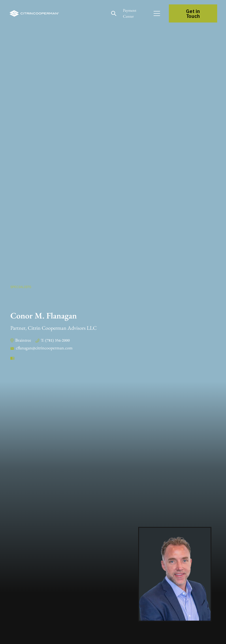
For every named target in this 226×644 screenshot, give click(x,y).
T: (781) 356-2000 (55, 340)
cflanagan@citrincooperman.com (44, 348)
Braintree (23, 340)
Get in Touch (193, 13)
